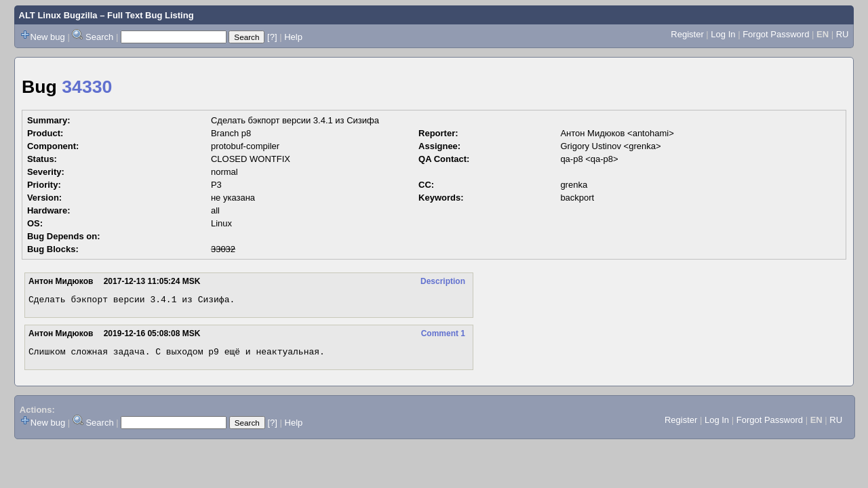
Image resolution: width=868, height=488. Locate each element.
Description (443, 281)
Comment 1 (443, 335)
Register (687, 34)
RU (843, 34)
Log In (723, 34)
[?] (272, 37)
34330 (87, 87)
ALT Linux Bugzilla (58, 15)
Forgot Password (776, 34)
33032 (223, 249)
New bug (48, 37)
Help (293, 37)
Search (99, 37)
